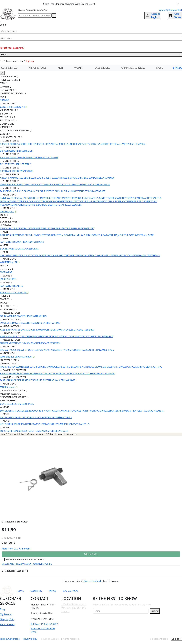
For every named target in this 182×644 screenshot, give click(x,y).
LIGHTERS (18, 424)
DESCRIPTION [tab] (9, 564)
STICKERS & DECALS (19, 417)
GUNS (21, 591)
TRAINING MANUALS (99, 411)
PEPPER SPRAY (51, 336)
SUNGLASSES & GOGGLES (14, 411)
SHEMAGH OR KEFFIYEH (148, 255)
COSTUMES (18, 404)
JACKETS (4, 279)
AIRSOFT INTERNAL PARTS (114, 144)
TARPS (3, 380)
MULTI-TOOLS (77, 201)
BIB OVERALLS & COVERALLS (15, 228)
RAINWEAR (58, 374)
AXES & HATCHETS (10, 330)
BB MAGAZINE (30, 158)
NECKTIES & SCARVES (49, 255)
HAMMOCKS (52, 367)
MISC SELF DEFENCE (102, 336)
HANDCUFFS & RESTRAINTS (113, 201)
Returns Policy (7, 624)
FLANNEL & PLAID (80, 235)
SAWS (60, 330)
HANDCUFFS (37, 336)
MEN (60, 68)
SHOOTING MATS (89, 191)
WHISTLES (28, 424)
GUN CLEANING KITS (69, 191)
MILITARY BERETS (69, 255)
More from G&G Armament (16, 549)
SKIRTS (19, 286)
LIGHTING (157, 367)
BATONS (26, 336)
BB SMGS (28, 151)
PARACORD (12, 380)
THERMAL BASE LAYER (42, 228)
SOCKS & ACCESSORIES (27, 249)
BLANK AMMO (106, 178)
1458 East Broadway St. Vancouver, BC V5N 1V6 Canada (74, 608)
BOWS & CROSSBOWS (30, 330)
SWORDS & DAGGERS (11, 323)
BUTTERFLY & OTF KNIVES (28, 201)
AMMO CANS (30, 374)
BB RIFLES (18, 151)
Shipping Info (7, 619)
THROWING (30, 316)
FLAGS (63, 417)
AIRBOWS (5, 171)
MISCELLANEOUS (80, 424)
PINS (69, 417)
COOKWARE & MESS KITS (105, 367)
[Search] (35, 15)
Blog (2, 609)
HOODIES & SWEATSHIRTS (104, 235)
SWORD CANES (42, 323)
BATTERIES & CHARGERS (69, 178)
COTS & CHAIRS (38, 367)
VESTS (139, 235)
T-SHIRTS (5, 235)
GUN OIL (35, 191)
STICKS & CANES (134, 198)
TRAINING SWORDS (52, 201)
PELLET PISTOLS (8, 164)
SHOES (11, 249)
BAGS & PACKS (102, 68)
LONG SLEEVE (40, 235)
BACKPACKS (43, 350)
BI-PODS (105, 185)
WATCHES (39, 424)
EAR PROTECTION (49, 191)
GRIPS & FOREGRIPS (11, 185)
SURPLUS (29, 404)
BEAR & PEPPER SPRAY (12, 374)
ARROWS (28, 171)
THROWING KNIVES (80, 198)
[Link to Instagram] (130, 591)
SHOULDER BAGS (79, 350)
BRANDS (178, 68)
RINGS (55, 424)
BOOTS (4, 249)
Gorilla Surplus (51, 639)
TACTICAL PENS (84, 336)
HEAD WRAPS (97, 255)
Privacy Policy (30, 639)
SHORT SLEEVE (25, 235)
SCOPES (25, 185)
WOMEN (79, 68)
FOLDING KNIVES (38, 198)
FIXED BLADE (17, 316)
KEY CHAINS (6, 424)
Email (34, 632)
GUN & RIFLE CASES (20, 191)
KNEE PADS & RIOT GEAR (130, 411)
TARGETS (5, 191)
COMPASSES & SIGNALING (101, 374)
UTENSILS (24, 367)
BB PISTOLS (6, 151)
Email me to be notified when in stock (25, 559)
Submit (155, 611)
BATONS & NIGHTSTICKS (103, 198)
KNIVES (52, 591)
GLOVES (57, 228)
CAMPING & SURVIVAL (133, 68)
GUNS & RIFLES (9, 68)
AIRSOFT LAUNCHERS (67, 144)
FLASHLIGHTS (92, 201)
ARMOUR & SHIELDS (11, 336)
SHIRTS (13, 235)
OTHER (102, 191)
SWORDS (120, 198)
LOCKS (114, 411)
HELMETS (109, 255)
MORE (160, 68)
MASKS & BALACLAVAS (25, 255)
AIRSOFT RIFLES (27, 144)
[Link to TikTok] (137, 591)
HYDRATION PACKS (59, 350)
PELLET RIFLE (24, 164)
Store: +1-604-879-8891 (43, 629)
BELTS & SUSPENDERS (73, 228)
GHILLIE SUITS (41, 380)
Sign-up (30, 61)
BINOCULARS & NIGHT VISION (43, 411)
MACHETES (148, 198)
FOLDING (5, 316)
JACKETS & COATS (127, 235)
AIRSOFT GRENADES (45, 144)
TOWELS (122, 367)
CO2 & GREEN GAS (46, 178)
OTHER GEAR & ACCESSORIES (66, 205)
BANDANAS (84, 255)
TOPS (3, 431)
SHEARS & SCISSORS (139, 201)
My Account (6, 614)
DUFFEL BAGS (95, 350)
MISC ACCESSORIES (49, 343)
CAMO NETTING (67, 411)
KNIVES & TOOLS (37, 68)
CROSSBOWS (17, 171)
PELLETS (32, 178)
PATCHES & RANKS (39, 417)
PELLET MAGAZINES (48, 158)
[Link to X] (144, 591)
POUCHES (32, 350)
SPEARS (66, 201)
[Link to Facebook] (124, 591)
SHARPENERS (19, 205)
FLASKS (48, 424)
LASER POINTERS (38, 185)
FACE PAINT (82, 411)
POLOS (50, 235)
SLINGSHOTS (79, 330)
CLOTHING (36, 591)
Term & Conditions (10, 639)
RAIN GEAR (148, 235)
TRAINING (41, 316)
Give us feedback (92, 581)
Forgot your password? (12, 48)
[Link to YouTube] (117, 591)
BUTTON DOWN (63, 235)
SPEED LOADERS (90, 178)
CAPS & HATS (7, 255)
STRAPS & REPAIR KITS (76, 374)
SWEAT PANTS (23, 242)
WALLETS (90, 228)
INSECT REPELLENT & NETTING (75, 367)
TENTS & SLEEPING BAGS (62, 380)
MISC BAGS (108, 350)
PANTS (3, 242)
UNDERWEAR (37, 242)
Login (91, 54)
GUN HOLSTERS (93, 185)
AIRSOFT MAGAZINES (11, 158)
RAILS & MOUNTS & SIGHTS (62, 185)
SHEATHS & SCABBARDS (38, 205)
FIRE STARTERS (45, 374)
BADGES (4, 417)
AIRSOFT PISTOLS (9, 144)
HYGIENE (5, 367)
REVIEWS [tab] (21, 564)
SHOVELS (67, 330)
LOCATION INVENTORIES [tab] (39, 564)
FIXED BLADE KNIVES (58, 198)
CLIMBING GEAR (143, 367)
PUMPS (130, 367)
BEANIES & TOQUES (125, 255)
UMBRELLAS (65, 424)
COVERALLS (6, 404)
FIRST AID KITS (26, 380)
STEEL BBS (22, 178)
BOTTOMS (35, 431)
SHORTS (11, 242)
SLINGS (80, 185)
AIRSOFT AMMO (8, 178)
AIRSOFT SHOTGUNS (90, 144)
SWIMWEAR (6, 272)
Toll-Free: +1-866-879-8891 (45, 624)
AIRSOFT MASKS (136, 144)
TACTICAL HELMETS (153, 411)
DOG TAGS (55, 417)
